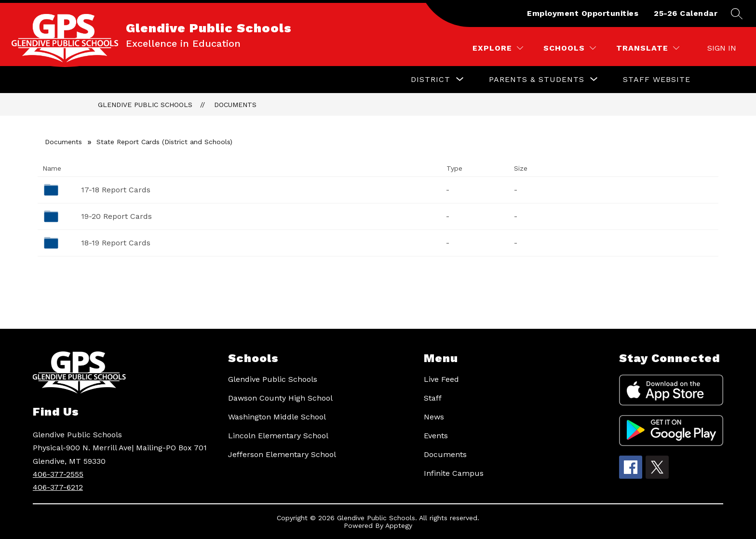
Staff (433, 398)
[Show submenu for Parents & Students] (537, 80)
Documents (235, 105)
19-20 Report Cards (116, 216)
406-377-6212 (58, 487)
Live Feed (441, 379)
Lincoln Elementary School (278, 436)
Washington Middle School (277, 417)
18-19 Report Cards (116, 243)
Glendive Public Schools (145, 105)
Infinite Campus (454, 473)
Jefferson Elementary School (282, 454)
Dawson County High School (280, 398)
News (434, 417)
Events (436, 436)
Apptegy (399, 526)
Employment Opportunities (583, 13)
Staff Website (657, 79)
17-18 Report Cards (116, 190)
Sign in (722, 48)
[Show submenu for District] (431, 80)
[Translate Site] (648, 48)
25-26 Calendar (686, 13)
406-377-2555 (58, 474)
